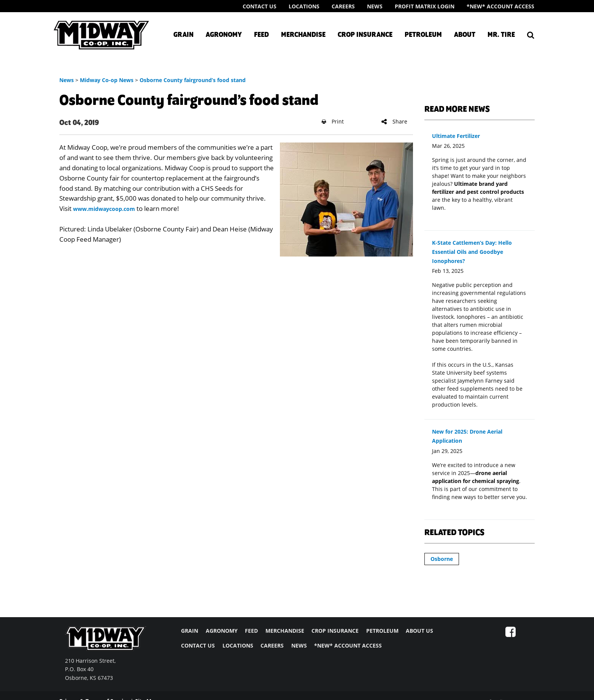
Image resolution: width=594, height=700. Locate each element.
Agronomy (224, 35)
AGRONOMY (222, 631)
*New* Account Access (500, 6)
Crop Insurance (365, 35)
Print (333, 121)
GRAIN (190, 631)
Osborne (442, 559)
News (375, 6)
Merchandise (303, 35)
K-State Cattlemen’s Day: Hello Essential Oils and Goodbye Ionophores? (472, 252)
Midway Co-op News (107, 80)
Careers (343, 6)
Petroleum (423, 35)
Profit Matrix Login (425, 6)
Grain (183, 35)
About (465, 35)
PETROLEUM (382, 631)
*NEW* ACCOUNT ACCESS (348, 645)
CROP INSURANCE (335, 631)
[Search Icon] (531, 35)
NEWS (299, 645)
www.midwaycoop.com (104, 209)
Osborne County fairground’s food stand (193, 80)
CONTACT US (198, 645)
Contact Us (260, 6)
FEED (251, 631)
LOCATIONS (238, 645)
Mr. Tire (501, 35)
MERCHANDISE (285, 631)
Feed (261, 35)
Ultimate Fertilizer (456, 136)
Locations (304, 6)
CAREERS (272, 645)
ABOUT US (419, 631)
